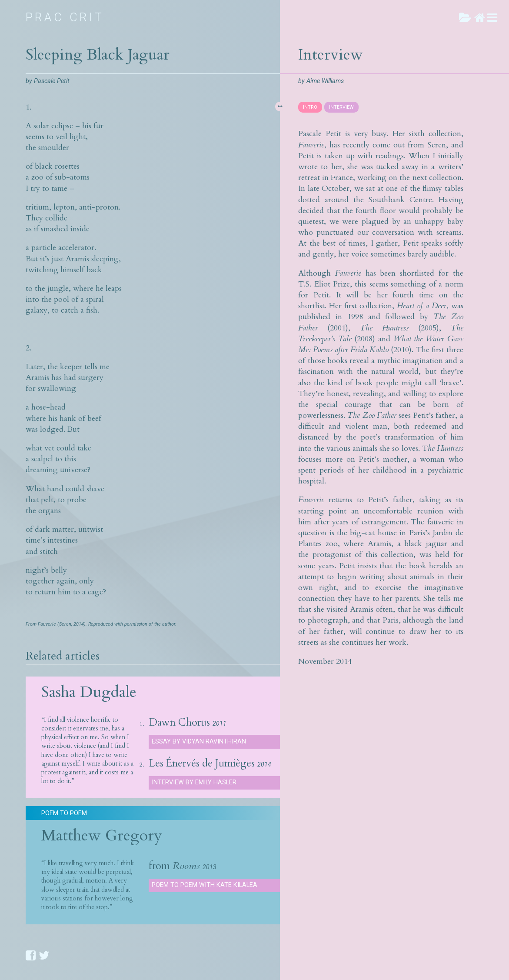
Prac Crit (65, 17)
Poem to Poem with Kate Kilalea (205, 885)
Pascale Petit (52, 81)
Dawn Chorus (180, 723)
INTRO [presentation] (310, 107)
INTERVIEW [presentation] (341, 107)
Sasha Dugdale (89, 692)
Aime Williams (325, 81)
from (174, 866)
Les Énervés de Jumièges (202, 763)
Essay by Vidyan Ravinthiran (199, 742)
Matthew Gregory (102, 835)
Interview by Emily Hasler (194, 782)
